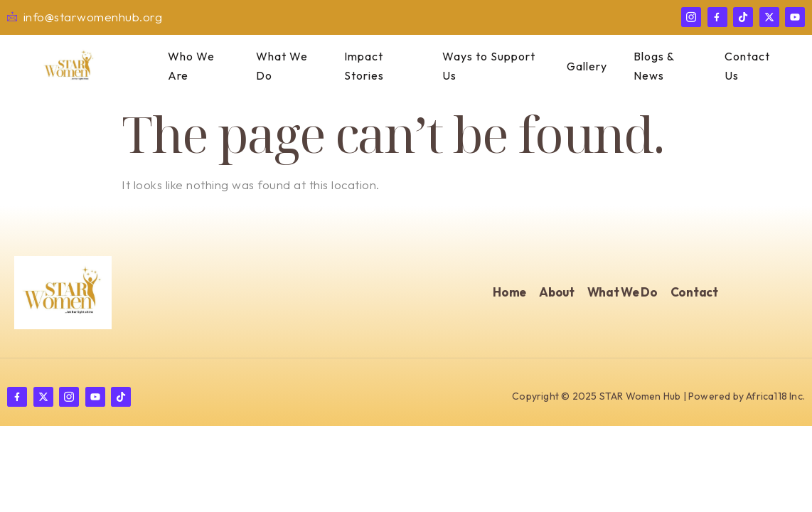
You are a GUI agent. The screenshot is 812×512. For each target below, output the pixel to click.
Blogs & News (648, 66)
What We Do (277, 66)
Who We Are (186, 66)
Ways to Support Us (486, 66)
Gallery (586, 66)
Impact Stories (360, 66)
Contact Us (742, 66)
